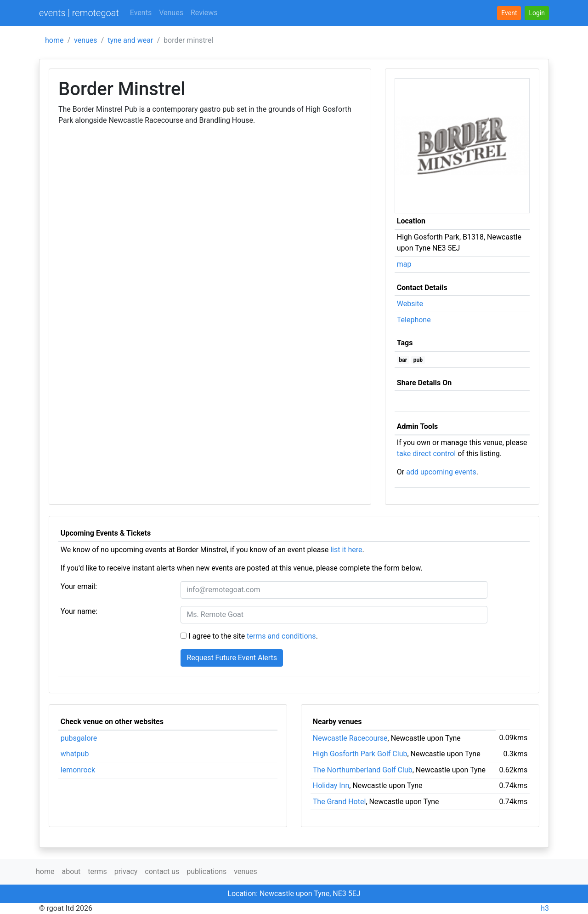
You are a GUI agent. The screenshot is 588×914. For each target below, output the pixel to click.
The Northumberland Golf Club (363, 770)
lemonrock (78, 770)
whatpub (75, 754)
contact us (162, 871)
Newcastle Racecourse (350, 738)
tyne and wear (130, 40)
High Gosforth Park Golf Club (360, 754)
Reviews (204, 13)
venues (86, 40)
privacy (126, 871)
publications (206, 871)
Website (410, 304)
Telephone (414, 320)
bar (403, 360)
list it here (346, 550)
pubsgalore (79, 738)
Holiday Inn (331, 785)
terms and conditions (281, 636)
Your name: (79, 611)
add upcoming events (441, 472)
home (54, 40)
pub (418, 360)
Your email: (79, 586)
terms (97, 871)
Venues (171, 13)
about (71, 871)
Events (141, 13)
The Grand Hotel (339, 802)
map (404, 264)
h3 (545, 908)
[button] (537, 13)
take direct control (426, 454)
